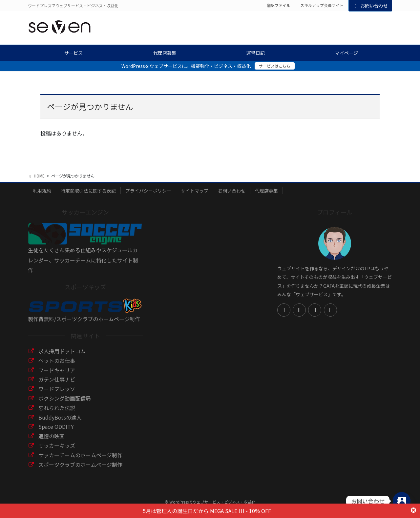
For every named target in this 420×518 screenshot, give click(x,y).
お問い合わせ (370, 6)
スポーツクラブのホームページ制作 (80, 465)
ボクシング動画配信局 (65, 398)
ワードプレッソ (57, 389)
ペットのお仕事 (57, 361)
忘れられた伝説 (57, 408)
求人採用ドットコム (62, 351)
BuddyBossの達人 (60, 417)
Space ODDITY (56, 426)
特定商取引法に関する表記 (88, 191)
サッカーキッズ (57, 445)
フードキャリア (57, 370)
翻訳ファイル (279, 5)
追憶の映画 (52, 436)
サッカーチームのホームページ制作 (80, 455)
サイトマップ (195, 191)
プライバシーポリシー (148, 191)
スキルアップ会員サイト (322, 5)
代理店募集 (266, 191)
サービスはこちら (275, 66)
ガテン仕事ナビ (57, 379)
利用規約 (42, 191)
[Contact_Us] (402, 501)
